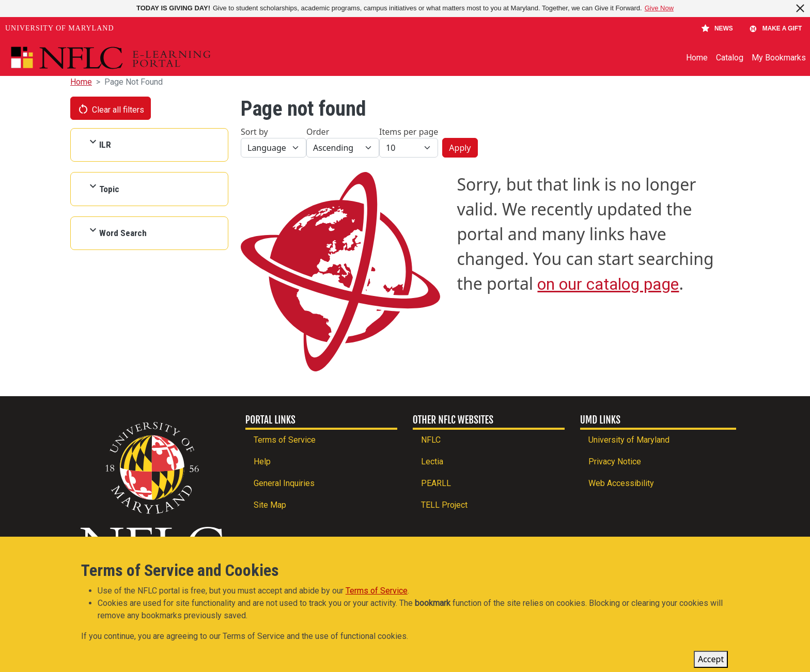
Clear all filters (111, 109)
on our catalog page (608, 284)
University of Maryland (60, 28)
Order (318, 132)
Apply (460, 148)
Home (697, 58)
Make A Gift (775, 28)
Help (262, 462)
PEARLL (436, 483)
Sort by (254, 132)
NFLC (431, 440)
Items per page (409, 132)
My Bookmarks (779, 58)
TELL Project (444, 505)
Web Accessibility (621, 483)
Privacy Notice (615, 462)
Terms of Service (285, 440)
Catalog (730, 58)
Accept (711, 661)
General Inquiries (284, 483)
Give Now (659, 8)
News (717, 28)
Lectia (432, 462)
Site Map (270, 505)
